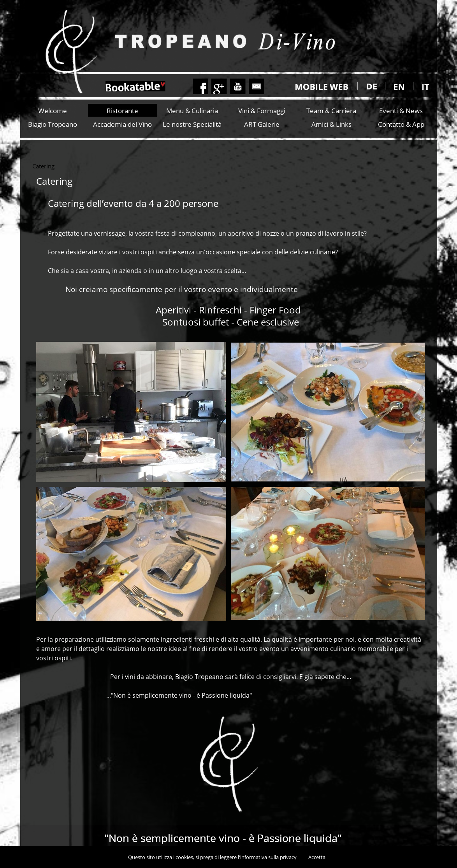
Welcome (53, 110)
